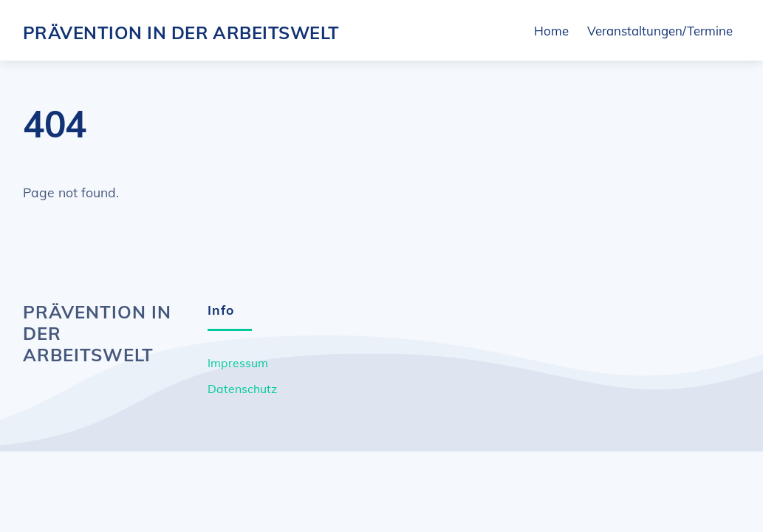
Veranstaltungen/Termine (660, 31)
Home (551, 31)
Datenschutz (242, 390)
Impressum (238, 364)
